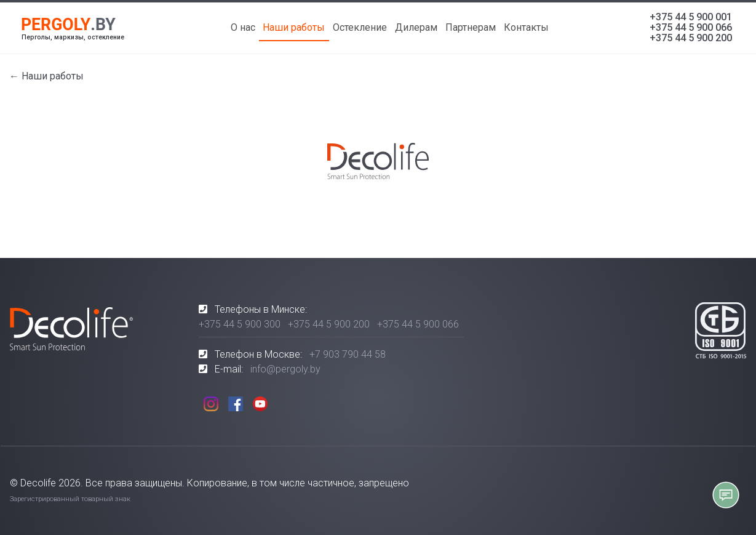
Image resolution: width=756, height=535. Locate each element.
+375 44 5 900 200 (691, 38)
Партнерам (471, 27)
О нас (243, 27)
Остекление (360, 27)
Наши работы (294, 27)
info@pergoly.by (285, 369)
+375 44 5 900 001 (691, 17)
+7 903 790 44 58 (348, 354)
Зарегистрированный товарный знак (70, 499)
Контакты (526, 27)
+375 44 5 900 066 (691, 27)
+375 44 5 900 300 (240, 324)
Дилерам (416, 27)
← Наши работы (46, 76)
